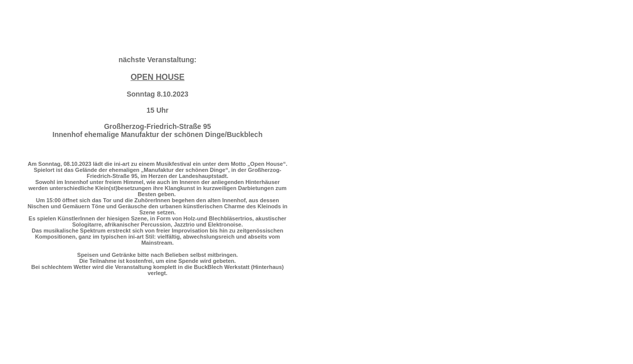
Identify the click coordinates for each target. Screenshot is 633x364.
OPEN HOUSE (157, 77)
